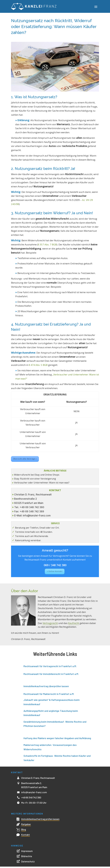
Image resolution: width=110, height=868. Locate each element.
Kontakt (26, 836)
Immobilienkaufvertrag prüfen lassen (40, 820)
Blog (24, 831)
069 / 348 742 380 (55, 566)
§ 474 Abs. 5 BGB (38, 366)
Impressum (27, 852)
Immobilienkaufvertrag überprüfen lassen (46, 688)
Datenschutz (28, 863)
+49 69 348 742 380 (31, 799)
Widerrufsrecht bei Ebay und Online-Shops (37, 476)
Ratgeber (26, 826)
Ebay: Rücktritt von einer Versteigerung (35, 480)
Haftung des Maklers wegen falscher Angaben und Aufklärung (57, 740)
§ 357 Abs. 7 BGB (47, 246)
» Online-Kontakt (55, 573)
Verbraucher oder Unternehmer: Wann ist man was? (42, 484)
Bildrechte (27, 858)
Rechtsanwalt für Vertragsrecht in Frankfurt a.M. (50, 668)
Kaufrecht (74, 625)
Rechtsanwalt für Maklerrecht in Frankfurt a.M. (49, 695)
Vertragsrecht (50, 625)
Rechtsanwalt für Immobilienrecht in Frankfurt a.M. (51, 675)
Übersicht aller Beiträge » (25, 460)
